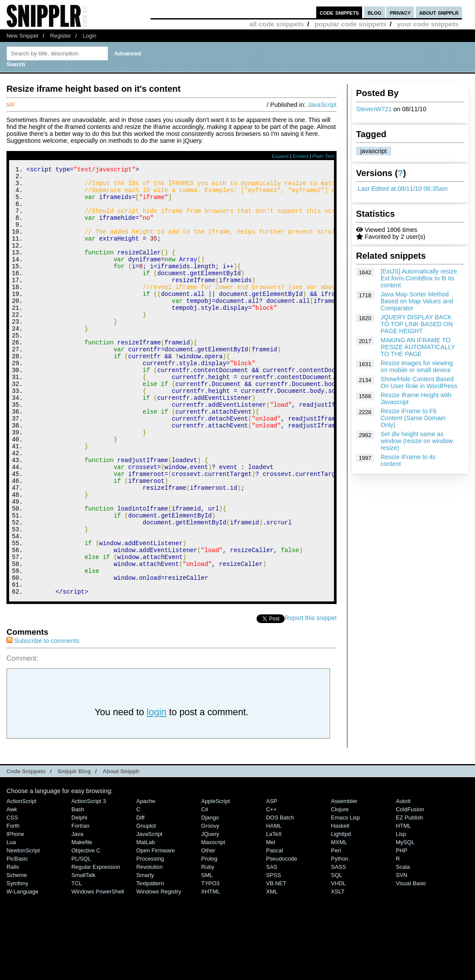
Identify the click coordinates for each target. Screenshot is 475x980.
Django (210, 898)
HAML (274, 906)
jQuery (210, 914)
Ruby (208, 947)
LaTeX (274, 914)
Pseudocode (282, 939)
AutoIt (403, 882)
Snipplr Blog (74, 852)
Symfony (17, 964)
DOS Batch (280, 898)
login (157, 792)
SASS (339, 947)
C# (205, 890)
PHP (402, 931)
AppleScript (215, 882)
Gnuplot (146, 906)
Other (208, 931)
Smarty (145, 956)
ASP (272, 882)
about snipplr (439, 12)
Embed (300, 156)
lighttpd (341, 914)
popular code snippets (350, 24)
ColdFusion (410, 890)
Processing (150, 939)
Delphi (79, 898)
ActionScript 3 (89, 882)
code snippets (339, 12)
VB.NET (276, 964)
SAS (272, 947)
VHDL (339, 964)
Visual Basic (411, 964)
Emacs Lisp (345, 898)
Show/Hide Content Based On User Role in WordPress (419, 382)
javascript (374, 151)
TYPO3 (210, 964)
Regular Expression (96, 947)
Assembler (344, 882)
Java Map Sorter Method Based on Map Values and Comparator (417, 301)
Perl (336, 931)
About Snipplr (121, 852)
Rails (13, 947)
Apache (146, 882)
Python (340, 939)
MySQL (405, 923)
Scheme (17, 956)
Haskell (340, 906)
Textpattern (150, 964)
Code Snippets (26, 852)
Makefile (82, 923)
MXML (339, 923)
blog (375, 12)
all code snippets (276, 24)
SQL (337, 956)
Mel (271, 923)
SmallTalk (83, 956)
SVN (402, 956)
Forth (13, 906)
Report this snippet (311, 698)
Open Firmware (156, 931)
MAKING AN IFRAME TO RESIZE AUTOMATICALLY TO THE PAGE (418, 347)
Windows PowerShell (98, 972)
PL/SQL (81, 939)
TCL (77, 964)
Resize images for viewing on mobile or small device (417, 366)
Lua (11, 923)
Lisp (401, 914)
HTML (403, 906)
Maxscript (213, 923)
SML (207, 956)
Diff (140, 898)
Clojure (340, 890)
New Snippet (22, 36)
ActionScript (21, 882)
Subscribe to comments (43, 721)
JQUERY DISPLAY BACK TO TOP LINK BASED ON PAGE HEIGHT (417, 324)
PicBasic (17, 939)
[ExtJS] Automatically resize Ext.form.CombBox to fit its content (419, 278)
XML (272, 972)
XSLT (338, 972)
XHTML (211, 972)
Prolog (209, 939)
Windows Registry (159, 972)
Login (90, 36)
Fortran (80, 906)
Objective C (86, 931)
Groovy (210, 906)
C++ (271, 890)
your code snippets (428, 24)
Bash (78, 890)
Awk (12, 890)
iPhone (15, 914)
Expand (280, 156)
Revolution (149, 947)
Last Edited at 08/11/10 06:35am (403, 189)
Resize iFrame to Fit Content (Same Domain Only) (413, 418)
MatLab (146, 923)
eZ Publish (409, 898)
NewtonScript (23, 931)
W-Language (22, 972)
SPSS (274, 956)
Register (61, 36)
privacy (400, 12)
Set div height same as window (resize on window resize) (417, 441)
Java (77, 914)
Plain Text (323, 156)
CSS (12, 898)
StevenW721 (374, 109)
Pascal (274, 931)
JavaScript (322, 105)
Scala (403, 947)
